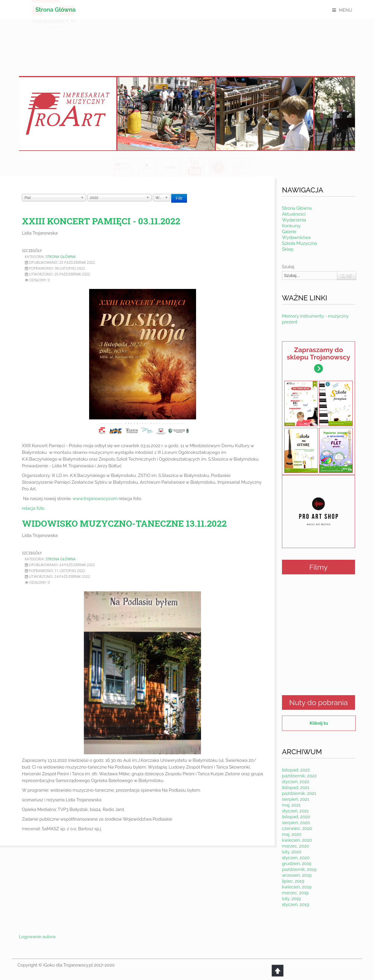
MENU (346, 10)
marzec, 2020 (296, 846)
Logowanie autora (37, 937)
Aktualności (294, 214)
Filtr (179, 198)
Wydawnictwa (296, 237)
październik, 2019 (299, 869)
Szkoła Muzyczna (299, 243)
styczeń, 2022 (296, 782)
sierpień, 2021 (296, 799)
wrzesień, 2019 (297, 875)
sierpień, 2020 (296, 823)
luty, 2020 (292, 852)
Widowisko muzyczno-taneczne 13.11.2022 (124, 523)
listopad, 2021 (296, 788)
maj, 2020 (292, 834)
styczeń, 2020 (296, 858)
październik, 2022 (299, 776)
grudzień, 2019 (297, 864)
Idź (347, 275)
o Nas (171, 167)
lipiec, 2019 (293, 881)
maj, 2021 (291, 805)
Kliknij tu (319, 723)
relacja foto (33, 508)
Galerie (289, 232)
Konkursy (291, 226)
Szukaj (288, 267)
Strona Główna (56, 10)
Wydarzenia (294, 220)
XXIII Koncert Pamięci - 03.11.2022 (101, 221)
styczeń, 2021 (295, 811)
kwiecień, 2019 (297, 887)
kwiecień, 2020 (297, 840)
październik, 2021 (299, 793)
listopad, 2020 (296, 817)
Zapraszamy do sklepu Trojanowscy (318, 359)
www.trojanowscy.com (95, 499)
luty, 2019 (291, 899)
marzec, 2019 (295, 893)
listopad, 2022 (296, 770)
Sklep (288, 249)
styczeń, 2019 (296, 905)
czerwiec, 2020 (297, 829)
